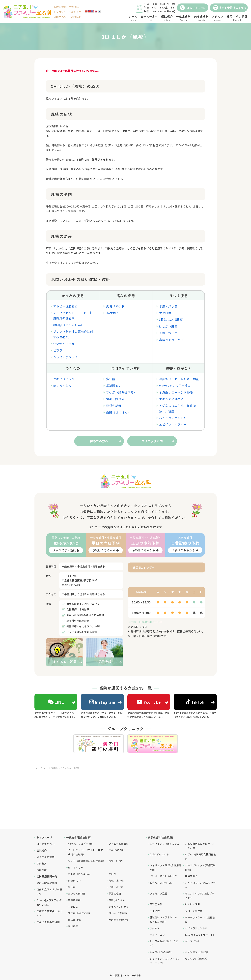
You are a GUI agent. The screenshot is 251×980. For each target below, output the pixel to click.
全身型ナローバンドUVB (176, 392)
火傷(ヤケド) (75, 880)
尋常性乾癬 (114, 406)
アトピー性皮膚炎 (65, 306)
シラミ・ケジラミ (65, 357)
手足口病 (165, 313)
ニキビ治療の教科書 (48, 922)
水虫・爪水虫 (168, 306)
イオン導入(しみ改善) (197, 952)
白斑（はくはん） (118, 412)
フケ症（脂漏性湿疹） (121, 392)
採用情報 (42, 870)
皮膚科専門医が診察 (78, 621)
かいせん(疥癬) (76, 893)
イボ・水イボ (168, 333)
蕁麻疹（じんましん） (69, 325)
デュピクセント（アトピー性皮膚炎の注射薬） (85, 852)
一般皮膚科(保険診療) (79, 837)
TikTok (195, 702)
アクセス (42, 863)
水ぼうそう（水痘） (173, 340)
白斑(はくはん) (117, 900)
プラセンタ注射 (158, 893)
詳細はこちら (97, 594)
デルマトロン (157, 935)
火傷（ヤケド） (117, 306)
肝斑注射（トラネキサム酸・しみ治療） (163, 919)
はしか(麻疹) (75, 920)
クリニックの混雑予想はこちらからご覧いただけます (126, 527)
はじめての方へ (46, 844)
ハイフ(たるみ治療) (161, 952)
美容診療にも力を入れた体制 (83, 626)
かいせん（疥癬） (65, 344)
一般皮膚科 (52, 768)
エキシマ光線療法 (171, 399)
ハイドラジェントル (173, 418)
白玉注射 (155, 911)
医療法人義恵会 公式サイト (50, 913)
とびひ (58, 350)
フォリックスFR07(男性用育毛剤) (166, 867)
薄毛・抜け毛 (115, 399)
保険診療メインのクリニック (83, 604)
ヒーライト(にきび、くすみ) (164, 943)
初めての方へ (99, 441)
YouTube (149, 702)
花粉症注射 (156, 904)
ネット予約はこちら (228, 8)
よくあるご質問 (46, 857)
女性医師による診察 (78, 609)
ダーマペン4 (192, 941)
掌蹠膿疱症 (114, 386)
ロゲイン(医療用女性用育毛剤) (200, 856)
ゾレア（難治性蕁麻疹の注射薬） (87, 861)
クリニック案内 (152, 441)
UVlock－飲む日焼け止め (164, 876)
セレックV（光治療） (197, 959)
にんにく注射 (193, 904)
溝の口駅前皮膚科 (47, 883)
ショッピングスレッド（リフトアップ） (165, 961)
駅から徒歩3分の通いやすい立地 (85, 615)
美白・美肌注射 (194, 911)
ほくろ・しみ (62, 386)
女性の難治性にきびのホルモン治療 (200, 846)
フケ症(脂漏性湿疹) (79, 913)
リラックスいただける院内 (82, 632)
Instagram (102, 702)
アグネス (155, 928)
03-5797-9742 (193, 8)
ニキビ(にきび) (117, 850)
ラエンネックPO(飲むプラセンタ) (200, 896)
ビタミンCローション (162, 882)
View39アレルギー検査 (175, 386)
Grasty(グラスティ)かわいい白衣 (49, 902)
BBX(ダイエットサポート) (199, 935)
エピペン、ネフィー (173, 424)
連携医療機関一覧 (47, 876)
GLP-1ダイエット (159, 854)
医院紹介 (42, 850)
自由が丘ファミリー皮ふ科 (49, 891)
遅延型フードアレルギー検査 (179, 379)
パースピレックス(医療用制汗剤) (200, 867)
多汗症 (111, 379)
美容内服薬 (191, 876)
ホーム (40, 768)
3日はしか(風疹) (118, 913)
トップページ (44, 837)
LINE (56, 702)
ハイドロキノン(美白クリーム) (200, 885)
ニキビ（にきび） (65, 379)
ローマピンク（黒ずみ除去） (166, 844)
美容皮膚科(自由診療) (161, 837)
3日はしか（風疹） (172, 319)
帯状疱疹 (112, 313)
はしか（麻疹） (170, 326)
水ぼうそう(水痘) (118, 920)
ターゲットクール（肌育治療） (200, 919)
